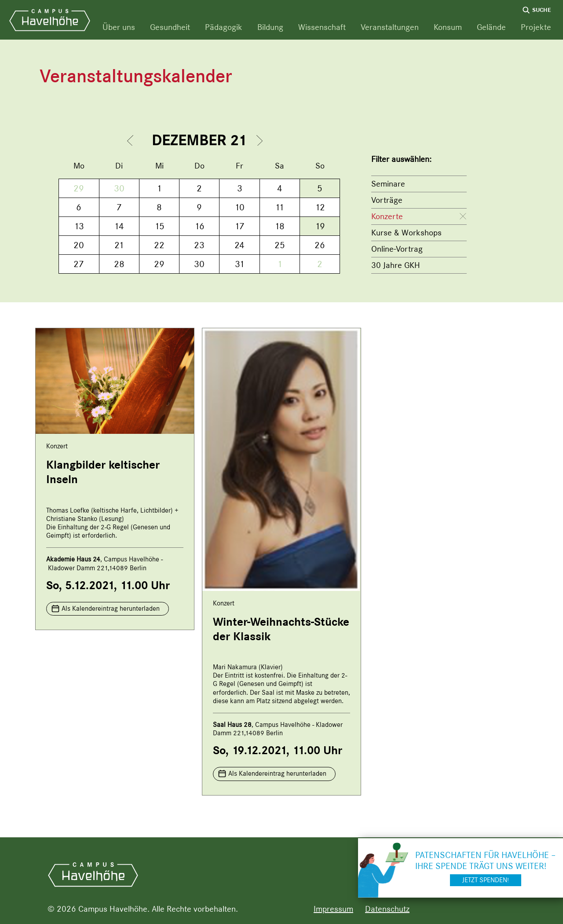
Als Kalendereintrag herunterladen (111, 609)
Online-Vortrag (397, 249)
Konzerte (387, 216)
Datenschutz (387, 909)
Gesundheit (170, 27)
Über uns (119, 27)
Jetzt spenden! (486, 880)
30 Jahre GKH (396, 265)
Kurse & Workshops (406, 233)
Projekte (536, 27)
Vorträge (387, 200)
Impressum (333, 909)
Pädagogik (224, 27)
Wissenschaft (322, 27)
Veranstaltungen (390, 27)
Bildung (270, 27)
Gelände (491, 27)
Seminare (388, 184)
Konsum (448, 27)
